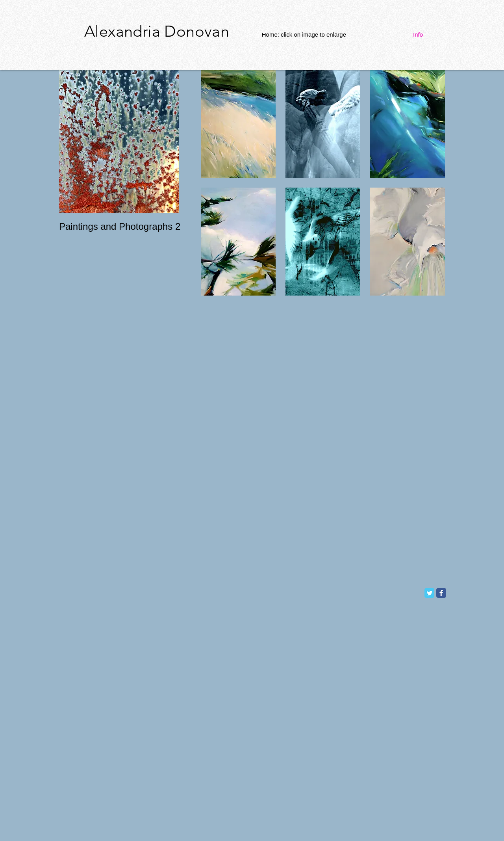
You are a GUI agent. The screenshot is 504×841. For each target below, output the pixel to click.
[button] (238, 124)
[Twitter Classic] (429, 593)
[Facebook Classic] (441, 593)
